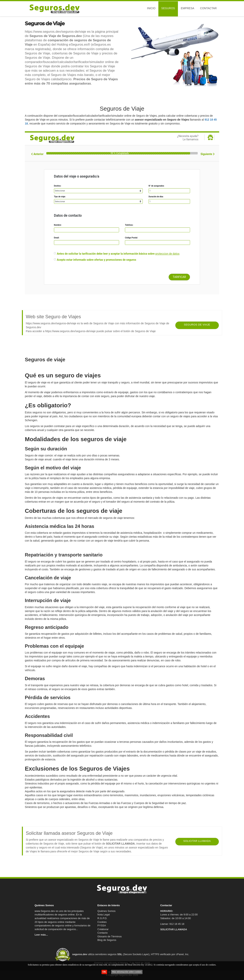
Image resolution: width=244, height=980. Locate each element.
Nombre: (58, 225)
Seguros (168, 8)
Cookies (102, 922)
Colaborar (103, 929)
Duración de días (156, 197)
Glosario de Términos (109, 936)
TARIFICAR (179, 277)
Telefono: (129, 225)
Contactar (208, 8)
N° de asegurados (156, 186)
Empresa (187, 8)
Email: (57, 238)
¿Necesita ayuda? (178, 138)
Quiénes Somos (106, 911)
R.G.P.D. (102, 918)
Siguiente (208, 154)
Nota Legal (104, 915)
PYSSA (102, 925)
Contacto (102, 933)
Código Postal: (131, 238)
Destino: (58, 186)
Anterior (37, 154)
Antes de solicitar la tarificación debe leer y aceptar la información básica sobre (106, 254)
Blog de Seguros (107, 940)
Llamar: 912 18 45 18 (172, 924)
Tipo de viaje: (60, 197)
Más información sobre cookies (127, 972)
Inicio (151, 8)
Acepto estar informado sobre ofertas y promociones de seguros (97, 260)
